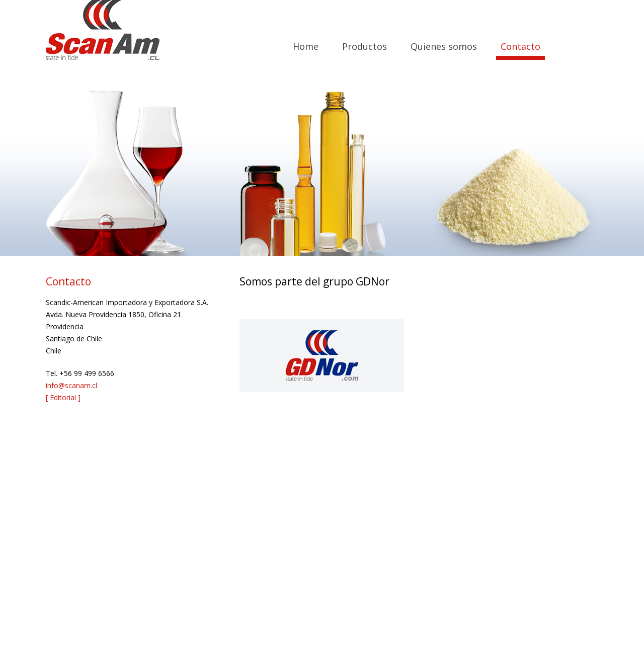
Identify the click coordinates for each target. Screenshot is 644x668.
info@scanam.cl (71, 385)
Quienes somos (444, 46)
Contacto (520, 46)
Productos (365, 46)
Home (306, 46)
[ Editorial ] (63, 397)
